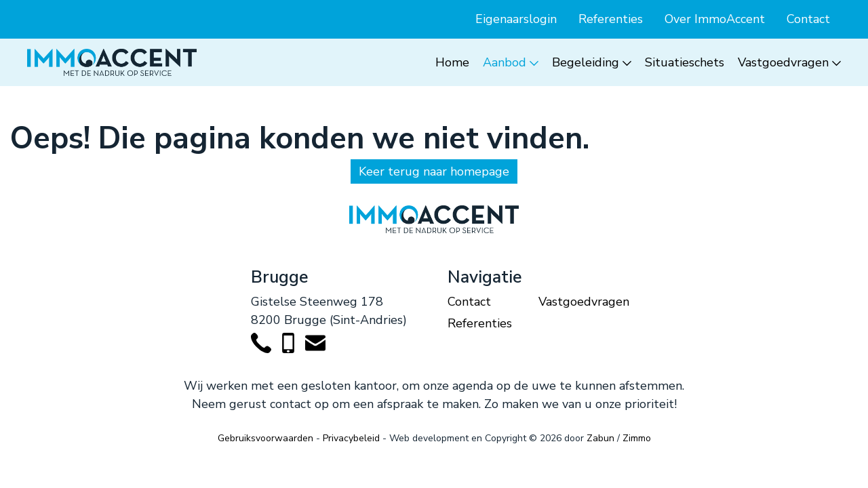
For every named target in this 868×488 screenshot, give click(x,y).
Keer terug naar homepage (434, 171)
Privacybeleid (351, 438)
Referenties (611, 19)
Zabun (600, 438)
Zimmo (637, 438)
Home (452, 62)
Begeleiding (586, 62)
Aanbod (505, 62)
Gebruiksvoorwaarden (265, 438)
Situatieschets (685, 62)
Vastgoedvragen (783, 62)
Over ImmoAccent (715, 19)
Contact (808, 19)
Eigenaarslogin (516, 19)
